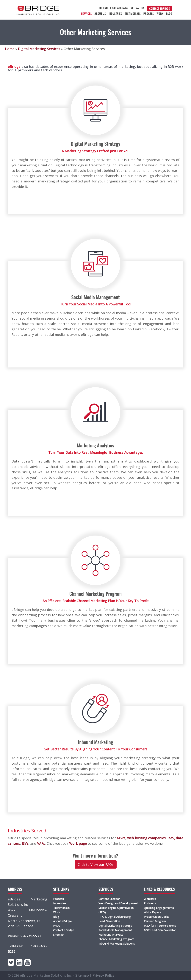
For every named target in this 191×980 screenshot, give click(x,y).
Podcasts (150, 903)
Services (86, 13)
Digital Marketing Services (39, 49)
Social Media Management (115, 930)
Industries (115, 13)
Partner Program (155, 921)
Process (149, 13)
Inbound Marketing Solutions (117, 943)
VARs (41, 843)
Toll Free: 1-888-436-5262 (113, 8)
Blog (169, 13)
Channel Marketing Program (116, 939)
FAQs (57, 926)
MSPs (121, 838)
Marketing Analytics (111, 935)
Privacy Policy (103, 975)
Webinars (150, 899)
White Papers (153, 912)
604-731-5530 (30, 936)
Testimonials (133, 13)
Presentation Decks (156, 917)
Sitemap (58, 935)
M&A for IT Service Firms (160, 926)
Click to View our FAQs (96, 864)
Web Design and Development (118, 903)
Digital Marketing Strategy (115, 926)
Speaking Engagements (159, 908)
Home (10, 49)
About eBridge (62, 921)
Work (160, 13)
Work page (78, 843)
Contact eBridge (159, 8)
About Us (100, 13)
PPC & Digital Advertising (115, 917)
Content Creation (109, 899)
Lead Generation (109, 921)
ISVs (25, 843)
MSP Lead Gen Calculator (160, 930)
